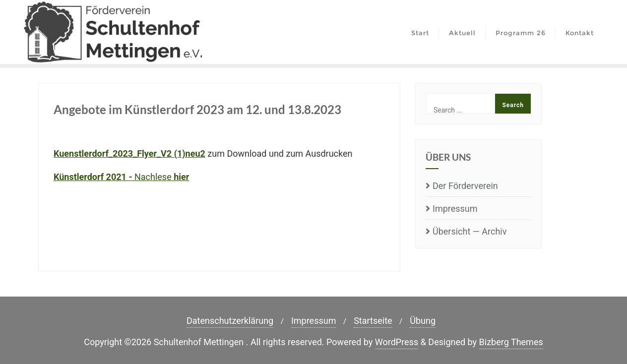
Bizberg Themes (511, 342)
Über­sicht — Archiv (470, 231)
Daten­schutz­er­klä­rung (230, 321)
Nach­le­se (121, 177)
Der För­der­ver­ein (465, 186)
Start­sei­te (373, 321)
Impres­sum (455, 209)
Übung (423, 321)
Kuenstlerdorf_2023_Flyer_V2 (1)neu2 (129, 153)
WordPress (397, 342)
